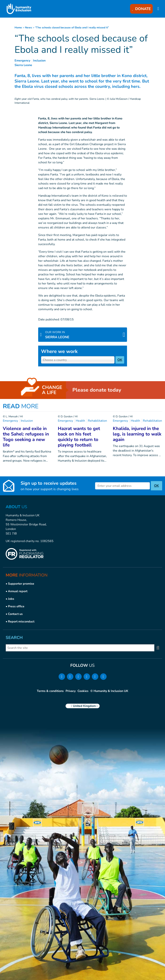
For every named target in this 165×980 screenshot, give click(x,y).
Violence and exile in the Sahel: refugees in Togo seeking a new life (26, 437)
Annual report (18, 591)
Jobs (11, 599)
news (28, 28)
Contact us (15, 614)
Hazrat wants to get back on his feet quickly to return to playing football (79, 437)
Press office (16, 606)
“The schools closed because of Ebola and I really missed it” (72, 28)
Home (18, 28)
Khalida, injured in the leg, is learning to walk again (137, 434)
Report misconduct (21, 622)
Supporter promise (21, 584)
